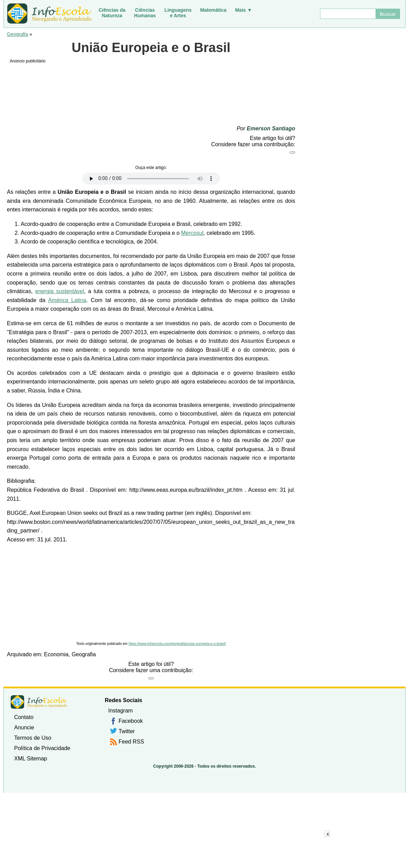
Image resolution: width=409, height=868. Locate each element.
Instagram (121, 711)
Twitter (127, 731)
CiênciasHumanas (145, 13)
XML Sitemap (31, 759)
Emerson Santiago (271, 128)
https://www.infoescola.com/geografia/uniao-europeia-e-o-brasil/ (177, 644)
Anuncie (24, 727)
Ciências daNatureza (112, 13)
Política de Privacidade (42, 748)
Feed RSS (131, 742)
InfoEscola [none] (39, 702)
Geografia (17, 34)
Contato (24, 717)
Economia (56, 654)
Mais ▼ (244, 10)
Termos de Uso (33, 738)
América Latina (67, 300)
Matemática (213, 10)
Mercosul (192, 233)
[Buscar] (348, 14)
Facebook (131, 721)
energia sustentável (60, 291)
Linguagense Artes (178, 13)
